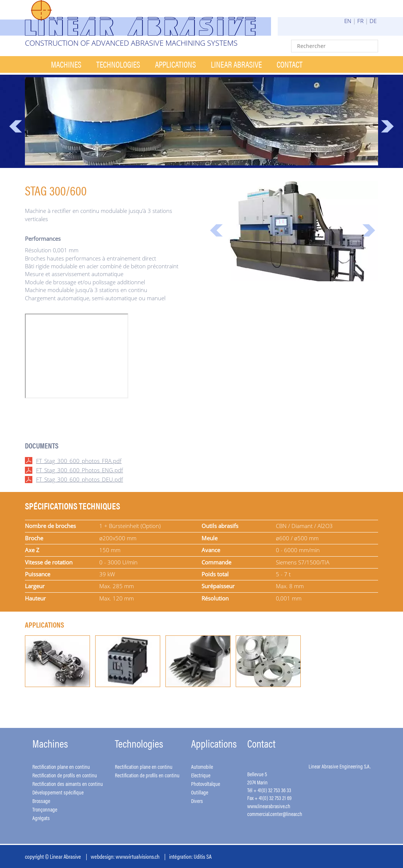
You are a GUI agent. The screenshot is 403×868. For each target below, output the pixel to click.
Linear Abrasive (236, 64)
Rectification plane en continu (61, 766)
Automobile (202, 766)
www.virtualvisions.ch (138, 856)
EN (348, 21)
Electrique (201, 775)
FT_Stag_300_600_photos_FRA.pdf (79, 461)
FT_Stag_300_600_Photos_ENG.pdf (80, 470)
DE (373, 21)
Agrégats (41, 818)
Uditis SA (203, 856)
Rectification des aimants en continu (68, 783)
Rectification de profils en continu (65, 775)
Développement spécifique (58, 792)
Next (387, 126)
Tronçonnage (45, 809)
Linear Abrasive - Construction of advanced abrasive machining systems (148, 18)
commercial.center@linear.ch (275, 814)
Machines (66, 64)
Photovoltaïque (206, 783)
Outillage (200, 792)
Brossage (41, 801)
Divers (197, 801)
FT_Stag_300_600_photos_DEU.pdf (80, 479)
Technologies (118, 64)
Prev (16, 126)
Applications (175, 64)
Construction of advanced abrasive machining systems (131, 43)
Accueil (34, 64)
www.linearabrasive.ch (269, 806)
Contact (290, 64)
